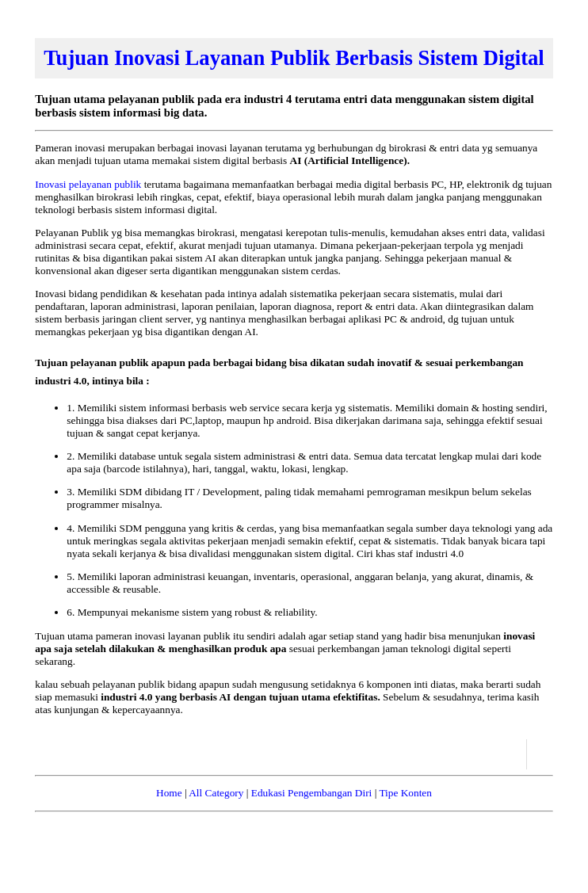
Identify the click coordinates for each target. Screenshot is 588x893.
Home (169, 793)
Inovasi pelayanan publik (89, 184)
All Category (216, 793)
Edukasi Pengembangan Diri (312, 793)
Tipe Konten (405, 793)
